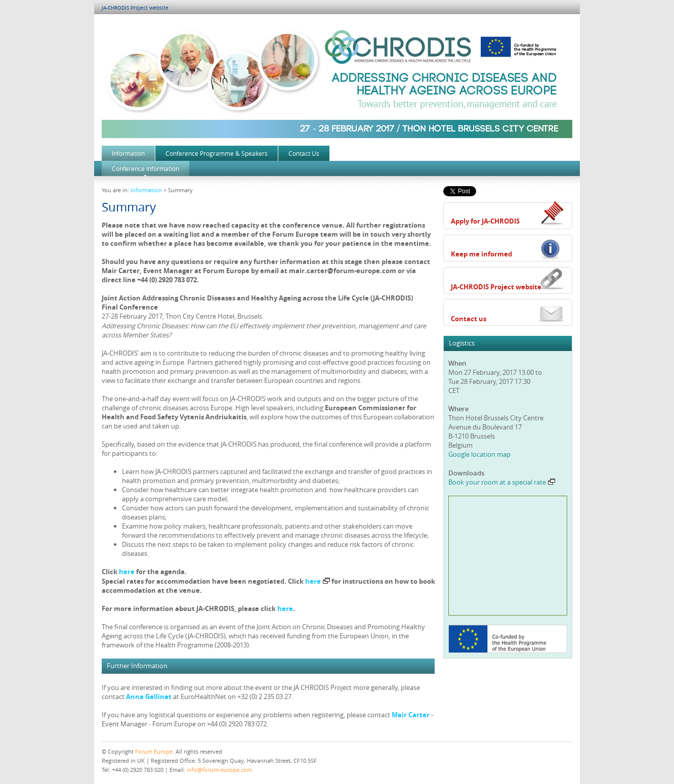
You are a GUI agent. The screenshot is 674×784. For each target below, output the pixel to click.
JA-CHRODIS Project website (135, 8)
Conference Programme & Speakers (217, 153)
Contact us (469, 319)
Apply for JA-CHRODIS (485, 221)
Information (128, 153)
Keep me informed (481, 254)
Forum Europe (154, 751)
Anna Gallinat (149, 696)
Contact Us (304, 153)
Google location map (479, 454)
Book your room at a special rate (502, 482)
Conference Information (145, 168)
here (127, 572)
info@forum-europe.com (219, 770)
